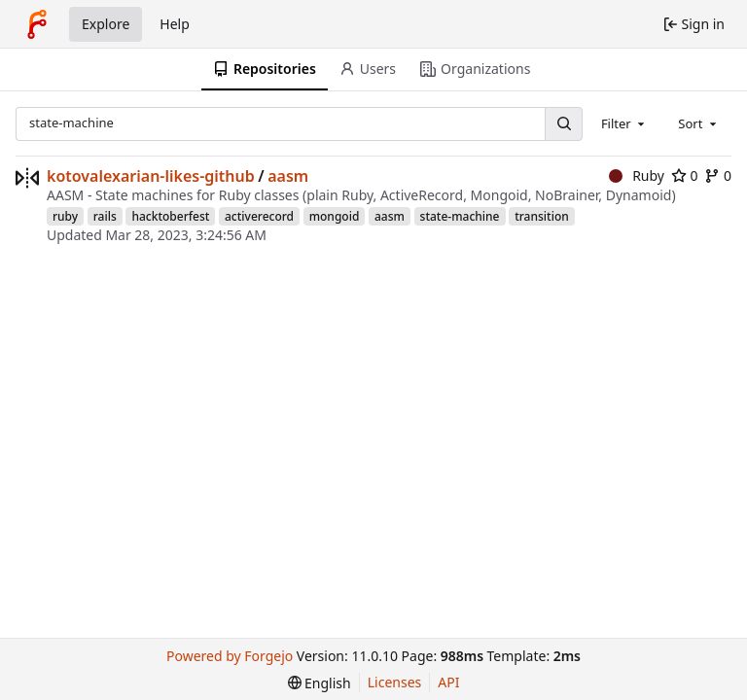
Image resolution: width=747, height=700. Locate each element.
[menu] (320, 683)
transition (542, 216)
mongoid (335, 216)
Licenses (395, 682)
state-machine (460, 216)
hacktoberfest (170, 216)
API (448, 682)
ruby (65, 216)
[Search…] (563, 124)
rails (105, 216)
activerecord (259, 216)
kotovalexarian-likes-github (151, 176)
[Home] (37, 24)
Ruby (637, 175)
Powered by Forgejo (230, 656)
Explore (106, 24)
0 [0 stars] (685, 175)
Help (175, 24)
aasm (288, 176)
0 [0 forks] (718, 175)
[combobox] (624, 123)
